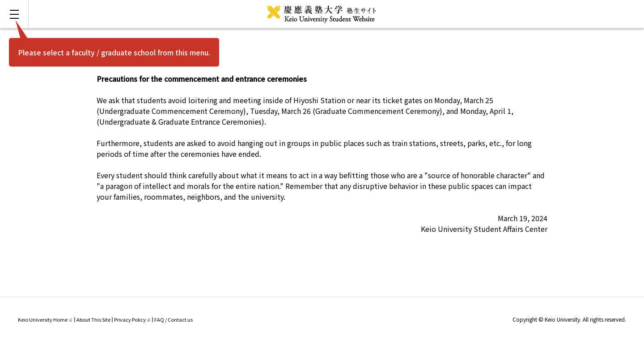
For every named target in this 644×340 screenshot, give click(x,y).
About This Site (93, 319)
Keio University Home (45, 319)
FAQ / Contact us (174, 319)
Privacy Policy (132, 319)
